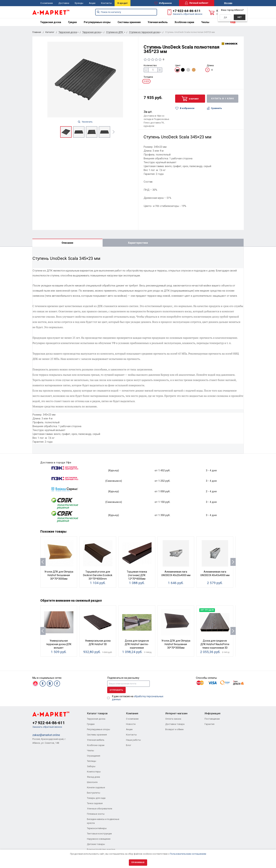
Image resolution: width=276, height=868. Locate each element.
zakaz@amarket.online (46, 735)
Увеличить (85, 122)
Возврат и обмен (174, 729)
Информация (212, 713)
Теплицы (92, 761)
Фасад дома (93, 777)
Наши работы (133, 740)
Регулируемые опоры (97, 22)
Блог (129, 745)
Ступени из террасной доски (144, 32)
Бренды (79, 3)
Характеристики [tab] (138, 243)
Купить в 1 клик (223, 99)
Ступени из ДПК (115, 32)
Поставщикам (212, 719)
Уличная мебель (158, 22)
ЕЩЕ (233, 22)
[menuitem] (51, 22)
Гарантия (209, 724)
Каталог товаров (97, 713)
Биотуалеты (94, 793)
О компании (47, 3)
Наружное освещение (99, 839)
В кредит (123, 3)
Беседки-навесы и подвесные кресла (103, 821)
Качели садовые (96, 787)
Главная (37, 32)
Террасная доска (51, 22)
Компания (132, 713)
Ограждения (94, 756)
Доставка (64, 3)
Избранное (163, 3)
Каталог (50, 32)
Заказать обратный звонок (188, 14)
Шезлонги (92, 782)
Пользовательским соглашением (188, 854)
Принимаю (138, 862)
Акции (92, 3)
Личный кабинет (197, 3)
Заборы (91, 766)
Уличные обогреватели (100, 809)
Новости (131, 724)
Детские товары (96, 844)
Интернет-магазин (176, 713)
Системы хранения (129, 22)
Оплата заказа (173, 719)
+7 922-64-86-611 (187, 11)
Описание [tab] (67, 243)
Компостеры (94, 772)
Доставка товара (175, 724)
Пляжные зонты (96, 814)
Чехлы (205, 22)
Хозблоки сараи (184, 22)
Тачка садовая (95, 803)
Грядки (72, 22)
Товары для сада (96, 798)
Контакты (106, 3)
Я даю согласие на (138, 698)
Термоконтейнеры (97, 828)
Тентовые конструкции (99, 834)
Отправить (116, 690)
